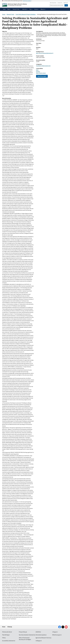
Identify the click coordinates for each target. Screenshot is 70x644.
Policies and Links (6, 632)
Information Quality (40, 635)
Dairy (37, 70)
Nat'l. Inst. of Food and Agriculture (44, 53)
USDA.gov (38, 641)
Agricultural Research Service (43, 638)
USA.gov (54, 632)
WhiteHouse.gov (56, 635)
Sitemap (10, 627)
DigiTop (65, 3)
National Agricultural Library (17, 4)
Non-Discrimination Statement (26, 635)
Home (4, 627)
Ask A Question (53, 3)
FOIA (3, 638)
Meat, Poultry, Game (41, 73)
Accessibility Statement (8, 641)
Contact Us (60, 3)
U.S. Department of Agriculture (15, 6)
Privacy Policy (22, 632)
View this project (42, 76)
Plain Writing (5, 635)
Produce (38, 72)
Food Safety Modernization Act (43, 66)
